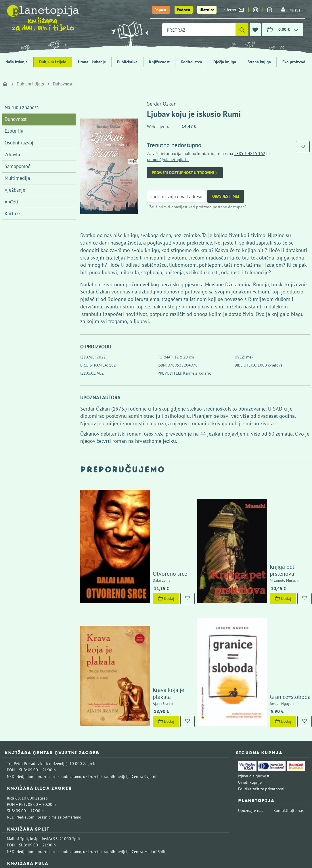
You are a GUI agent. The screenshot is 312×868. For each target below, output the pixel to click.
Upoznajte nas (251, 715)
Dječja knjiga (225, 62)
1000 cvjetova (270, 365)
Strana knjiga (259, 62)
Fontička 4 (16, 778)
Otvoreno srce (142, 525)
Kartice (12, 213)
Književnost (159, 62)
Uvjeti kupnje (250, 687)
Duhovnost (63, 84)
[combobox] (199, 30)
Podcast (184, 10)
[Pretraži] (242, 30)
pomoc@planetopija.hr (168, 160)
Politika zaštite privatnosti (261, 693)
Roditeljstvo (192, 62)
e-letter (234, 10)
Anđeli (11, 202)
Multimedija (17, 178)
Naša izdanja (17, 62)
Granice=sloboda (263, 601)
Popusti (161, 10)
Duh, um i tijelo (53, 62)
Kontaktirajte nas (289, 715)
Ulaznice (207, 10)
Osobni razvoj (19, 143)
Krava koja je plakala (151, 601)
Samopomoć (17, 166)
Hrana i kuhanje (92, 62)
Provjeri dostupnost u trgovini (185, 173)
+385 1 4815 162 (250, 153)
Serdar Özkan (162, 104)
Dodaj (138, 550)
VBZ (100, 373)
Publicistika (127, 62)
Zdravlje (13, 154)
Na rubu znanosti (22, 107)
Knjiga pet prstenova (267, 525)
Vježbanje (15, 190)
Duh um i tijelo (30, 84)
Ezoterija (14, 131)
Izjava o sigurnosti (254, 680)
